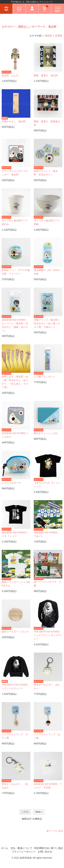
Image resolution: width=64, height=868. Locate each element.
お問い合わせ (45, 852)
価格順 (48, 36)
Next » (39, 812)
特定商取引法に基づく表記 (49, 848)
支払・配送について (21, 848)
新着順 (59, 36)
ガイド (19, 9)
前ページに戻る (55, 831)
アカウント (32, 9)
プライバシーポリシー (24, 852)
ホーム (5, 848)
